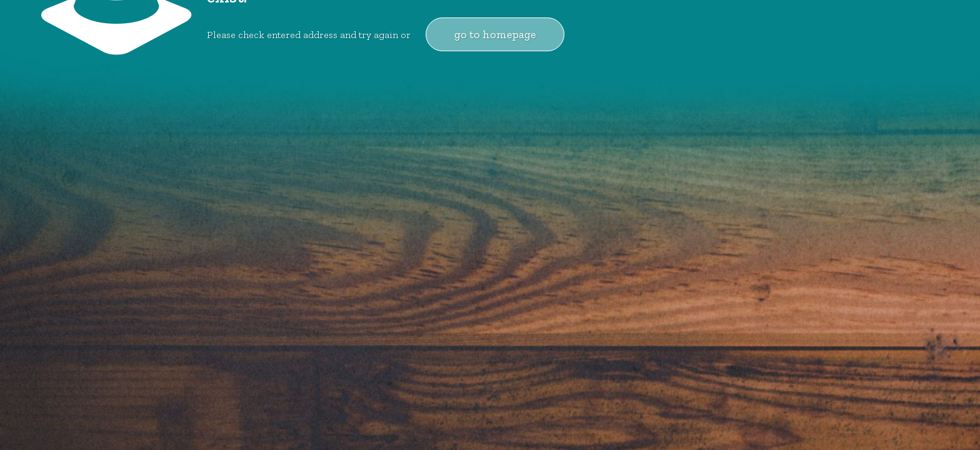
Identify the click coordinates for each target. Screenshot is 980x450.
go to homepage (495, 34)
